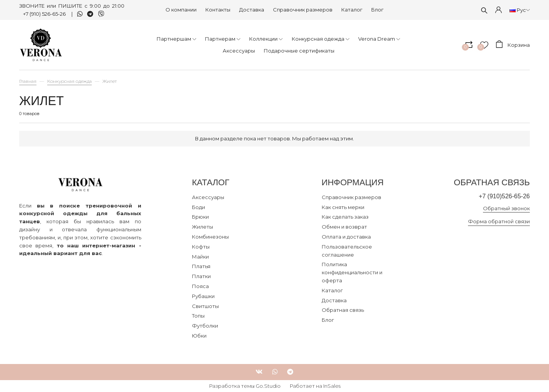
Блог (377, 10)
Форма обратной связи (499, 222)
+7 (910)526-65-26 (503, 196)
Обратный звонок (506, 208)
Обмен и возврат (344, 227)
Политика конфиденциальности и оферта (352, 272)
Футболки (205, 326)
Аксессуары (208, 197)
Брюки (200, 217)
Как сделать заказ (345, 217)
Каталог (352, 10)
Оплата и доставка (346, 237)
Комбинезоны (210, 237)
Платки (201, 276)
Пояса (200, 286)
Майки (200, 257)
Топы (198, 316)
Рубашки (203, 296)
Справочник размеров (303, 10)
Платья (201, 266)
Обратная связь (343, 310)
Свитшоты (205, 306)
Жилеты (203, 227)
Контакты (218, 10)
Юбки (199, 336)
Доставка (252, 10)
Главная (28, 81)
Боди (198, 207)
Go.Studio (268, 386)
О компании (181, 10)
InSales (332, 386)
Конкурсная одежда (69, 81)
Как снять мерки (343, 207)
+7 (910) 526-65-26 (45, 14)
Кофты (201, 247)
